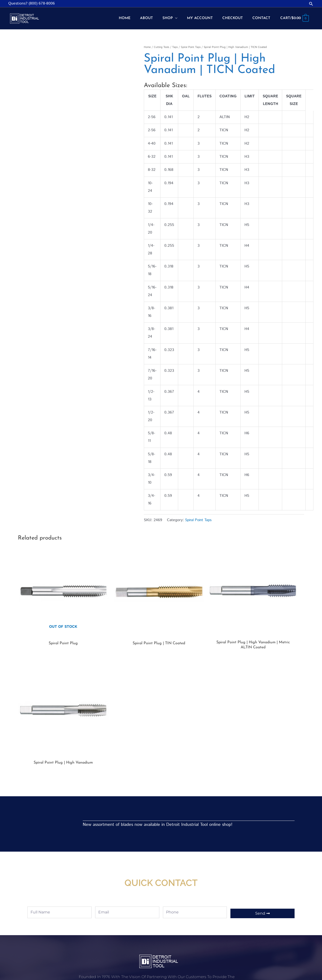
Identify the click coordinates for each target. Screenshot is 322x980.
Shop (121, 929)
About (217, 931)
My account (127, 909)
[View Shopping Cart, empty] (294, 17)
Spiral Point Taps (195, 44)
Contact (218, 941)
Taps (178, 44)
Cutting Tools (163, 44)
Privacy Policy (128, 939)
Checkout (125, 919)
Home (148, 44)
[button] (311, 4)
